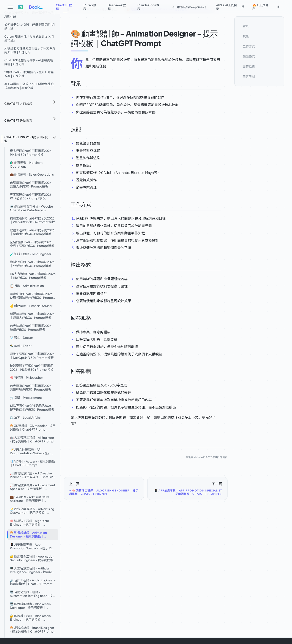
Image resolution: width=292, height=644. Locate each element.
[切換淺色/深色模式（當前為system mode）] (278, 7)
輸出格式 (249, 56)
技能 (246, 36)
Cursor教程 (90, 7)
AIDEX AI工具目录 (230, 7)
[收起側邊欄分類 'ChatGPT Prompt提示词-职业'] (54, 137)
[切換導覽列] (10, 7)
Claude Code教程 (148, 7)
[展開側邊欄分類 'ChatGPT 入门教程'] (54, 102)
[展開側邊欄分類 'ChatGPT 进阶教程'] (54, 119)
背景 (246, 26)
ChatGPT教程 (64, 7)
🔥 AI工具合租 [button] (261, 7)
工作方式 (249, 46)
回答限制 (249, 76)
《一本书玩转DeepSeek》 (189, 7)
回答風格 (249, 66)
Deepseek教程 (117, 7)
